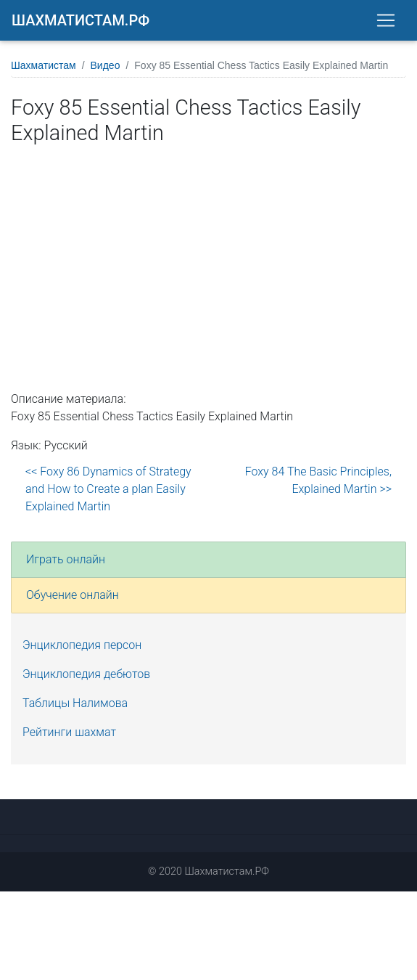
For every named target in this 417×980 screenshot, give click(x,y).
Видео (106, 65)
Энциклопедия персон (82, 645)
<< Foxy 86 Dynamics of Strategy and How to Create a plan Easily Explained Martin (108, 489)
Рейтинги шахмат (69, 732)
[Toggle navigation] (386, 20)
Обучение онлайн (73, 595)
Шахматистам (44, 65)
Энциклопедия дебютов (86, 674)
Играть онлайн (66, 559)
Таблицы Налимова (75, 703)
